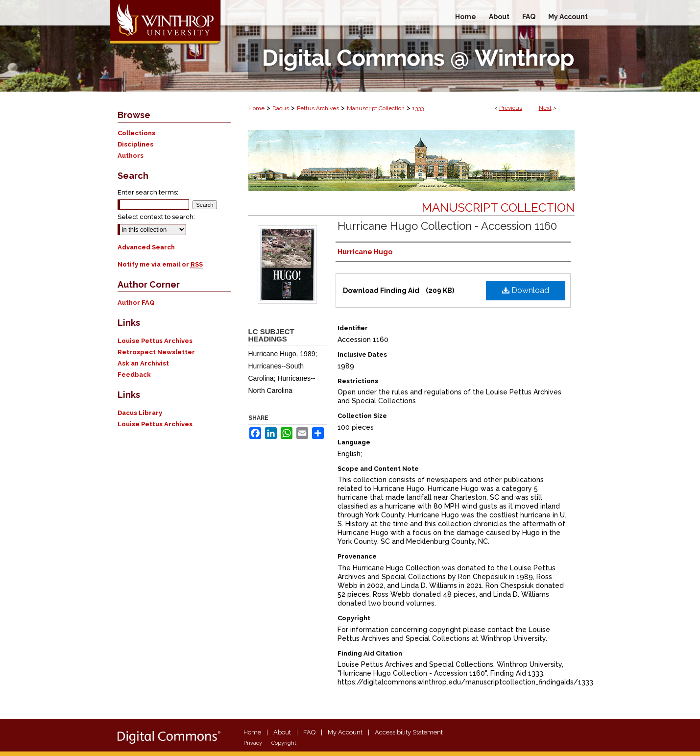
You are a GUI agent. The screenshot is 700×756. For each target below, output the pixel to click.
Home (256, 108)
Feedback (134, 375)
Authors (131, 156)
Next (545, 108)
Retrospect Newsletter (156, 352)
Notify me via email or (160, 264)
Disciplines (135, 144)
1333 (418, 108)
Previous (511, 108)
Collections (136, 133)
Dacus (281, 108)
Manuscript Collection (376, 108)
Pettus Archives (318, 108)
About (282, 732)
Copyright (284, 743)
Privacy (253, 743)
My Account (345, 732)
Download (526, 290)
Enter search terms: (148, 192)
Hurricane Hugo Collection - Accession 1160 (447, 226)
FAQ (309, 732)
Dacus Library (140, 413)
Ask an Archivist (143, 363)
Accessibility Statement (409, 732)
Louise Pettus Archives (155, 341)
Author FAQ (136, 303)
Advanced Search (146, 247)
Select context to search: (156, 217)
